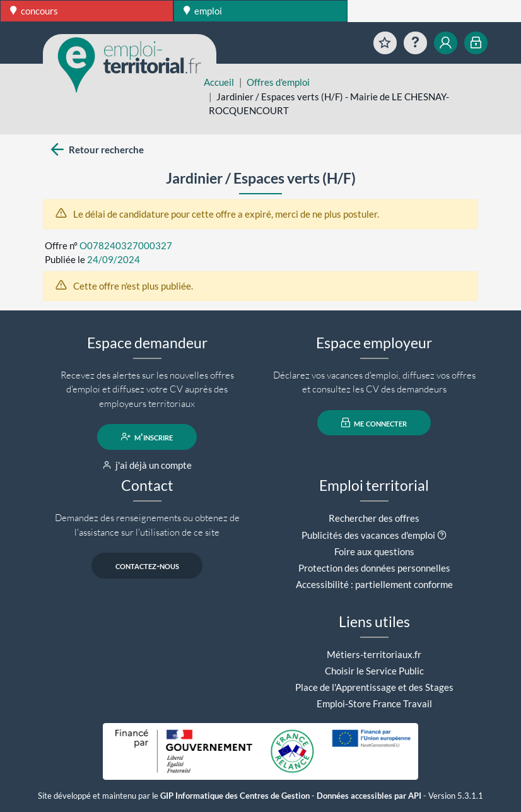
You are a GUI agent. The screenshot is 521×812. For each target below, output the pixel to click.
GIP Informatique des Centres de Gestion (235, 796)
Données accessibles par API (369, 796)
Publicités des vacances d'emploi (368, 535)
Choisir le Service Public (374, 671)
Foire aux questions (374, 551)
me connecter (374, 423)
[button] (442, 535)
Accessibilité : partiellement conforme (374, 584)
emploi (203, 11)
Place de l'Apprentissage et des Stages (374, 687)
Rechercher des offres (374, 518)
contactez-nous (147, 565)
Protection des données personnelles (374, 568)
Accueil (219, 82)
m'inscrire (147, 437)
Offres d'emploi (278, 82)
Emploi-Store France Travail (374, 703)
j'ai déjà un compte (147, 465)
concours (34, 11)
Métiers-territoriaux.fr (374, 654)
